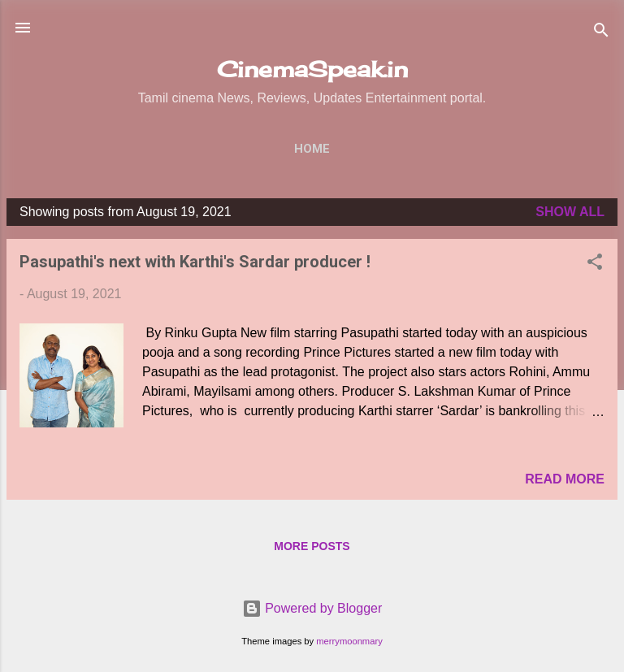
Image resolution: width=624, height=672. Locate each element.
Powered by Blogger (312, 608)
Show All (570, 212)
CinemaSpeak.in (312, 69)
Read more (565, 479)
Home (312, 149)
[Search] (601, 33)
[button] (595, 264)
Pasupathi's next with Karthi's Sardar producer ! (195, 262)
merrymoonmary (349, 641)
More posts (312, 546)
